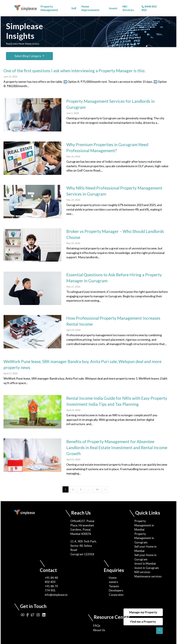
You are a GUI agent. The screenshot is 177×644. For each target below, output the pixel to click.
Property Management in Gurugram (144, 538)
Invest (113, 8)
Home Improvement (90, 8)
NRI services (142, 572)
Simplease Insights (24, 31)
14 (97, 489)
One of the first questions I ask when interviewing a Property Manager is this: (75, 71)
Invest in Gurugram (147, 568)
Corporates (116, 595)
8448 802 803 (149, 8)
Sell (74, 8)
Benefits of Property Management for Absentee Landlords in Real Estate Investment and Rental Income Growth (117, 447)
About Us (99, 630)
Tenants (114, 586)
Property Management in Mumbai (144, 525)
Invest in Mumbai (145, 563)
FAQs (97, 625)
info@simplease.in (56, 595)
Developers (116, 590)
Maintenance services (148, 576)
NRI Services (128, 8)
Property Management (49, 8)
